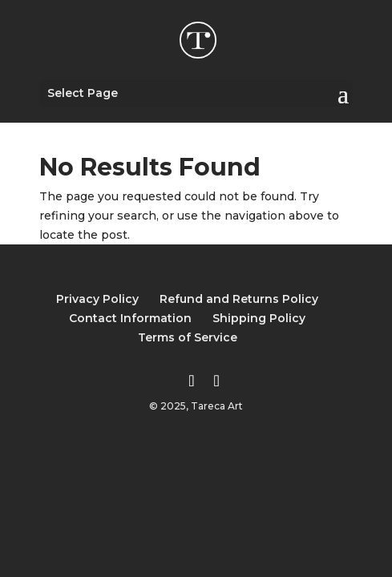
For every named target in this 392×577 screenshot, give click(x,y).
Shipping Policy (259, 318)
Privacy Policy (97, 299)
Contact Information (130, 318)
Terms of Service (188, 337)
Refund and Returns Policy (239, 299)
